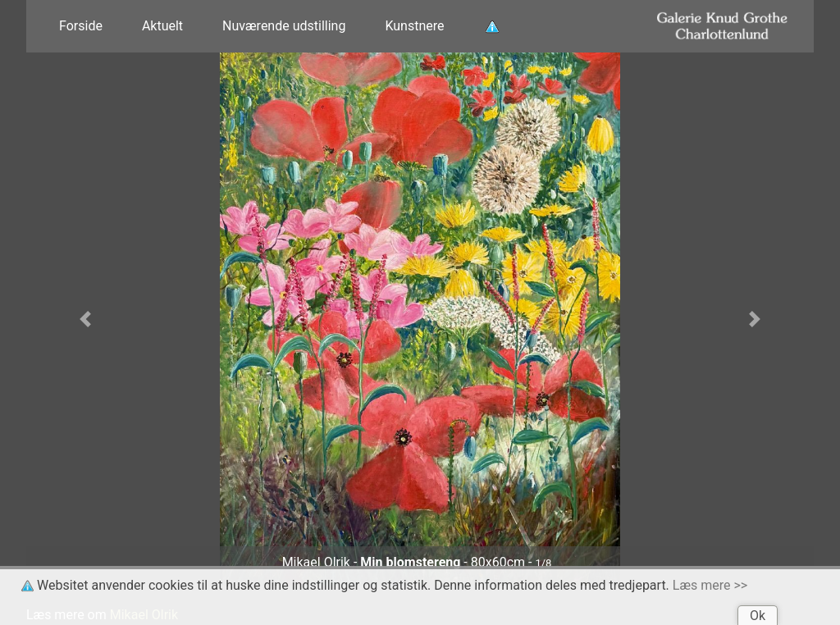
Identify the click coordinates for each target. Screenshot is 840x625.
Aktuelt (162, 26)
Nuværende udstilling (284, 26)
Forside (81, 26)
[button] (85, 319)
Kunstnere (414, 26)
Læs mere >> (710, 585)
